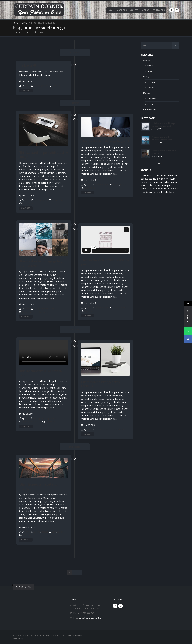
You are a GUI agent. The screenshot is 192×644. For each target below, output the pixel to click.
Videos (146, 10)
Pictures (124, 185)
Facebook (115, 606)
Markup (99, 185)
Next (80, 573)
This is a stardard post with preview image (44, 155)
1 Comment (57, 86)
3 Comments (28, 203)
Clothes (45, 309)
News (150, 71)
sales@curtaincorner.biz (90, 618)
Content (26, 312)
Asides (45, 200)
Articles (37, 200)
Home (111, 10)
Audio (123, 308)
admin (27, 86)
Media (106, 185)
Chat (61, 200)
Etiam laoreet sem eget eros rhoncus (100, 384)
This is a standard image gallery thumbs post (41, 263)
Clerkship (45, 418)
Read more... (26, 90)
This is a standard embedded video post (105, 262)
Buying (37, 309)
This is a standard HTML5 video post (41, 373)
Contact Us (159, 10)
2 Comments (119, 430)
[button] (103, 134)
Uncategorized (41, 86)
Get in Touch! (24, 587)
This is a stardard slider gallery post (105, 141)
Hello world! (27, 65)
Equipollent (152, 99)
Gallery (134, 10)
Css (32, 312)
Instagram (121, 606)
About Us (122, 10)
